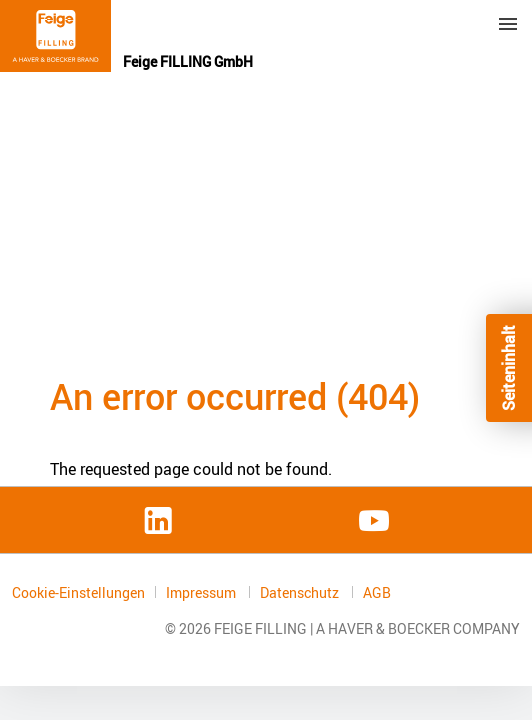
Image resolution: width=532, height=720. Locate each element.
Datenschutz (301, 592)
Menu (508, 24)
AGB (377, 593)
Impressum (202, 592)
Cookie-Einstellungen (78, 592)
